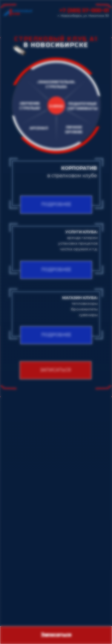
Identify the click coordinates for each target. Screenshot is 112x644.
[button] (56, 370)
